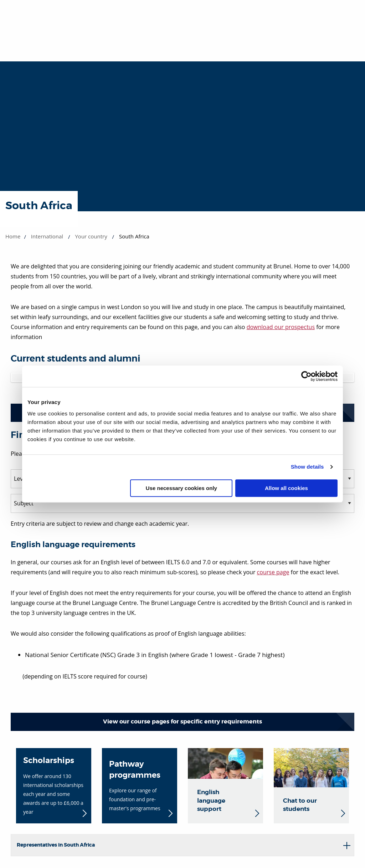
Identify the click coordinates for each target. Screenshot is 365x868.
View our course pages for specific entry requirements (182, 721)
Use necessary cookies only (181, 488)
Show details (307, 467)
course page (273, 572)
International (47, 236)
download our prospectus (281, 327)
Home (13, 236)
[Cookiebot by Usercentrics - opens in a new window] (306, 376)
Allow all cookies (286, 488)
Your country (91, 236)
